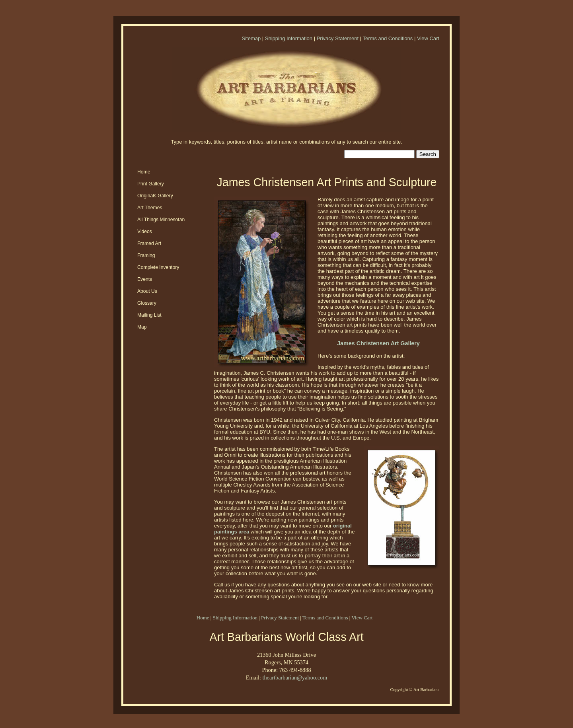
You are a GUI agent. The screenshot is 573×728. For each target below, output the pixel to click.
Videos (145, 232)
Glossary (147, 303)
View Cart (428, 38)
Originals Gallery (155, 196)
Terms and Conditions (388, 38)
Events (145, 279)
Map (142, 327)
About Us (147, 291)
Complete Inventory (158, 267)
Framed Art (149, 243)
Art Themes (150, 208)
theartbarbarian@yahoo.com (295, 677)
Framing (146, 255)
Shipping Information (289, 38)
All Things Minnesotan (161, 220)
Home (144, 172)
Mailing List (149, 315)
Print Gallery (151, 184)
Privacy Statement (338, 38)
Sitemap (251, 38)
